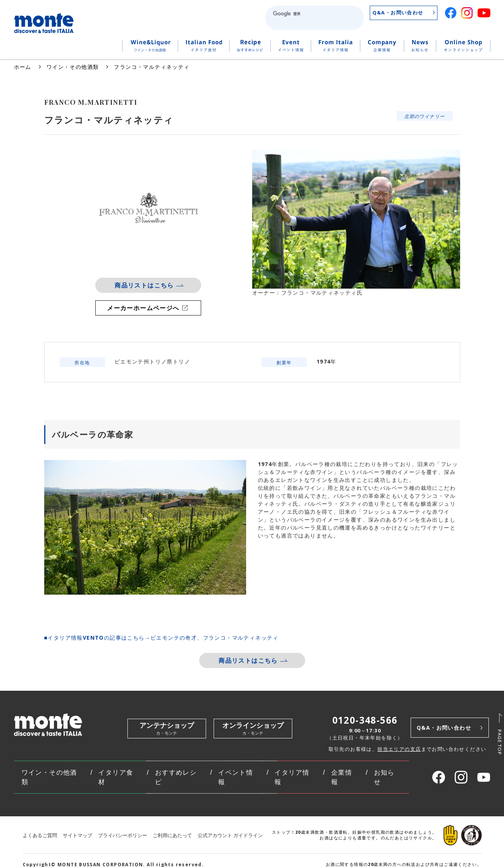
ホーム (23, 67)
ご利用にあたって (172, 835)
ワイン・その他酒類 (73, 67)
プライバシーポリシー (123, 835)
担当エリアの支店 (399, 749)
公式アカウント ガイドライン (230, 835)
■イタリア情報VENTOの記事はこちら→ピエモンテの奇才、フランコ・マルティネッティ (161, 638)
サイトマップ (78, 835)
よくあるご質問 (40, 835)
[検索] (303, 14)
